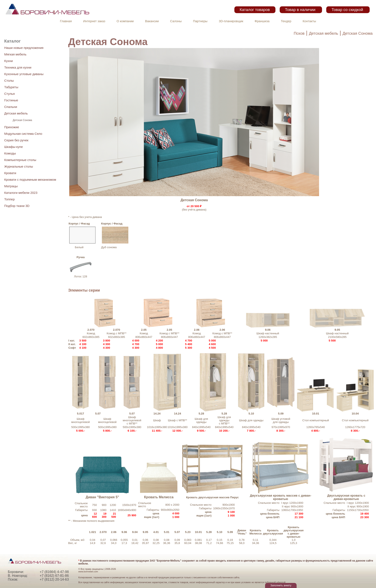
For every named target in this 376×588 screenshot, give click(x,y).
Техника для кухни (18, 67)
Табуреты (11, 87)
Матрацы (11, 186)
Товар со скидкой (347, 10)
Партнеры (200, 21)
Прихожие (12, 127)
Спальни (11, 107)
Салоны (176, 21)
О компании (125, 21)
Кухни (8, 61)
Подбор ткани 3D (17, 206)
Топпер (9, 199)
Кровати (10, 173)
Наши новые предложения (24, 48)
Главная (66, 21)
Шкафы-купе (14, 147)
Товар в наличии (300, 10)
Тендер (286, 21)
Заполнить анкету (281, 585)
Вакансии (152, 21)
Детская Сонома (358, 33)
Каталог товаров (255, 10)
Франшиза (262, 21)
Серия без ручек (16, 140)
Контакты (309, 21)
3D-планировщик (231, 21)
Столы (9, 81)
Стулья (10, 94)
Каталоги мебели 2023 (21, 193)
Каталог (12, 41)
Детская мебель (323, 33)
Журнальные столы (19, 166)
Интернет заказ (94, 21)
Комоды (10, 153)
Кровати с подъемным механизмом (30, 180)
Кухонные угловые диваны (24, 74)
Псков (299, 33)
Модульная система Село (23, 134)
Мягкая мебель (15, 54)
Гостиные (11, 100)
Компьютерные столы (20, 160)
